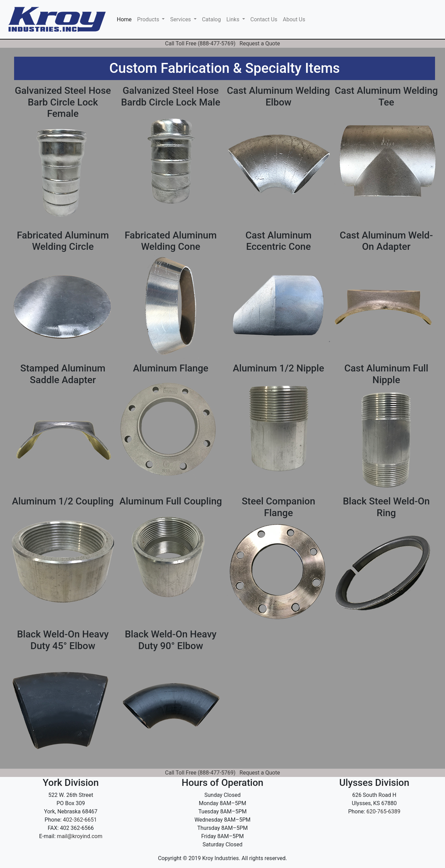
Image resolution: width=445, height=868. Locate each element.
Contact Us (264, 19)
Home (126, 19)
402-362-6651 (80, 820)
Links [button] (234, 19)
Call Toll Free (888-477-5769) (200, 43)
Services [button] (181, 19)
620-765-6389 (383, 811)
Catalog (212, 19)
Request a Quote (260, 43)
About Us (294, 19)
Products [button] (149, 19)
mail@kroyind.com (80, 836)
